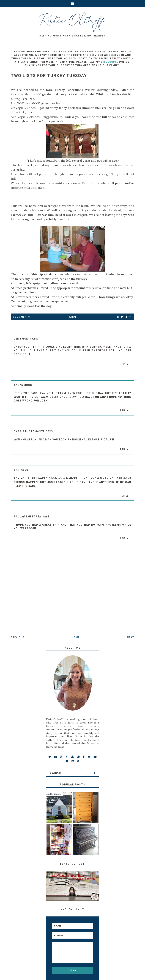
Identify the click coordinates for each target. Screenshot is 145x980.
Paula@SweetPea (27, 517)
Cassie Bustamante (29, 431)
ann (17, 470)
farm (73, 317)
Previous (18, 637)
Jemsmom (21, 339)
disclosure (110, 62)
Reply (124, 364)
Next (131, 637)
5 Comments (21, 317)
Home (76, 637)
